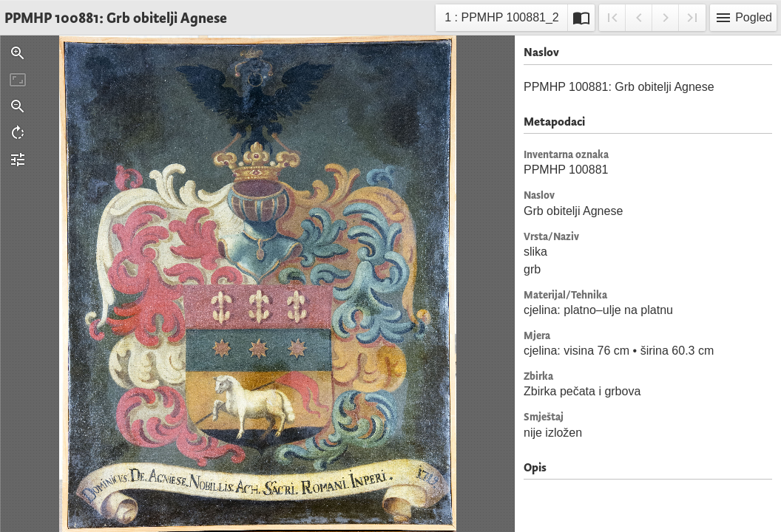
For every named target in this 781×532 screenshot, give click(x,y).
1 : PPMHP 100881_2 (501, 20)
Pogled (743, 18)
